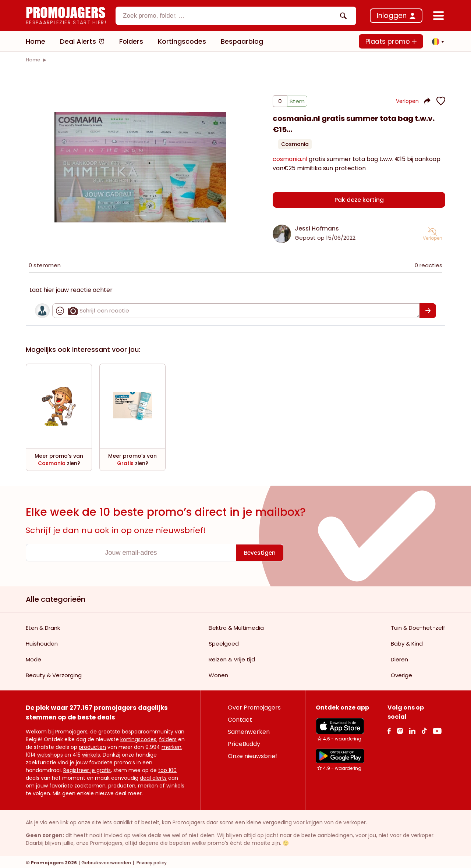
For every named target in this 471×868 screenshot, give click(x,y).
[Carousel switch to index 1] (140, 214)
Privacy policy (151, 861)
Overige (401, 673)
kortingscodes (138, 737)
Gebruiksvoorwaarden (106, 861)
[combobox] (236, 16)
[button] (436, 42)
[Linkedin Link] (412, 729)
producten (92, 745)
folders (168, 737)
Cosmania (295, 147)
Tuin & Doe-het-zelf (418, 626)
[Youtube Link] (437, 729)
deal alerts (153, 776)
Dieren (399, 658)
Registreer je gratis (87, 768)
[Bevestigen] (428, 309)
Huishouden (42, 642)
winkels (91, 753)
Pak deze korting (359, 200)
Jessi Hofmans (317, 227)
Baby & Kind (407, 642)
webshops (50, 753)
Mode (33, 658)
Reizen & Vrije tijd (232, 658)
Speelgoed (224, 642)
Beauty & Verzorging (54, 673)
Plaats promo (391, 41)
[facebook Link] (389, 729)
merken (171, 745)
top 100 (167, 768)
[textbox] (230, 16)
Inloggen (392, 16)
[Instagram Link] (400, 729)
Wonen (218, 673)
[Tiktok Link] (424, 729)
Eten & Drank (43, 626)
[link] (33, 60)
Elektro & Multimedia (236, 626)
